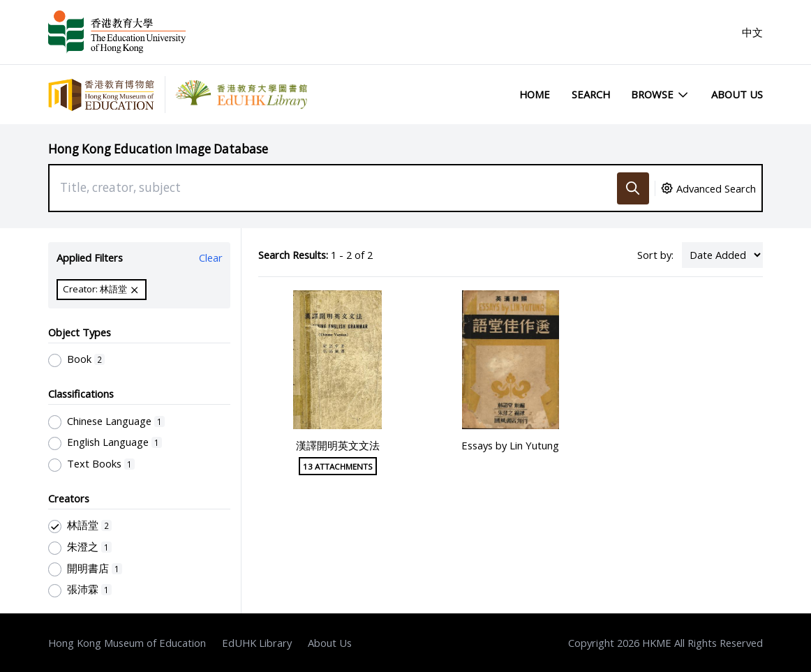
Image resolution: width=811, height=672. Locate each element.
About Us (737, 94)
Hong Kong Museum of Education (127, 643)
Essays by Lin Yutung (510, 445)
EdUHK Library (257, 643)
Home (535, 94)
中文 (752, 32)
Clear (211, 257)
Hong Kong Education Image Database (158, 149)
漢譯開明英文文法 (338, 445)
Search (591, 94)
